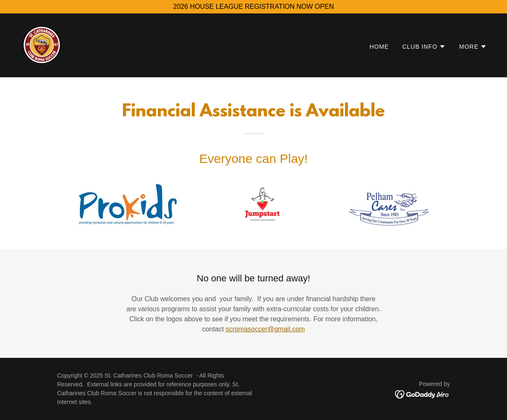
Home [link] (379, 47)
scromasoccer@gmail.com (265, 329)
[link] (42, 45)
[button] (424, 47)
